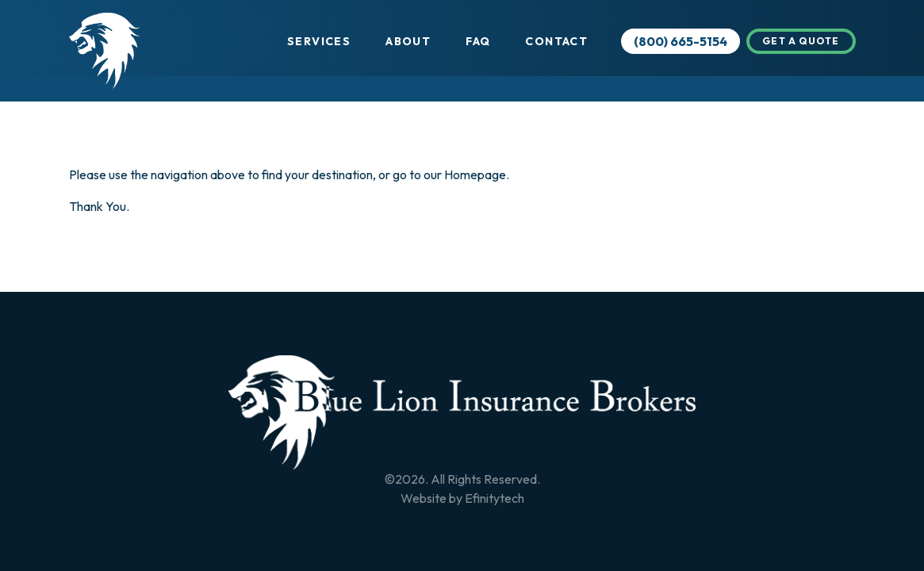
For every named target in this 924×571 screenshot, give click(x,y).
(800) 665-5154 (681, 41)
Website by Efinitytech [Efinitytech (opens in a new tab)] (462, 498)
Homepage (475, 174)
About (408, 41)
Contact (556, 41)
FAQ (478, 41)
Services (319, 41)
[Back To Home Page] (462, 412)
